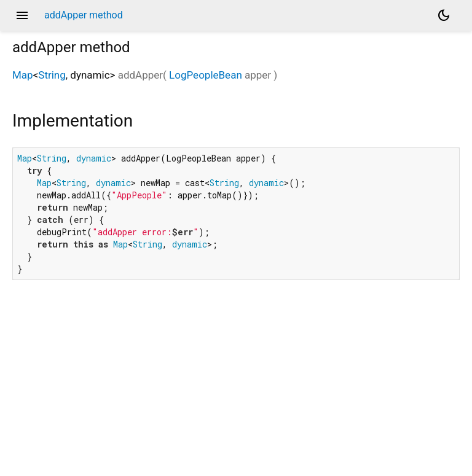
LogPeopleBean (206, 75)
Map (23, 75)
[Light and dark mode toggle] (444, 15)
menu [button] (22, 15)
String (52, 75)
